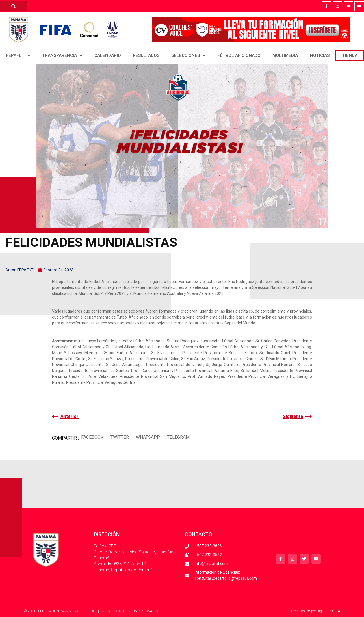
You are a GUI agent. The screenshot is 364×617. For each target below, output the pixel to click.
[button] (92, 437)
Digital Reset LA (329, 611)
